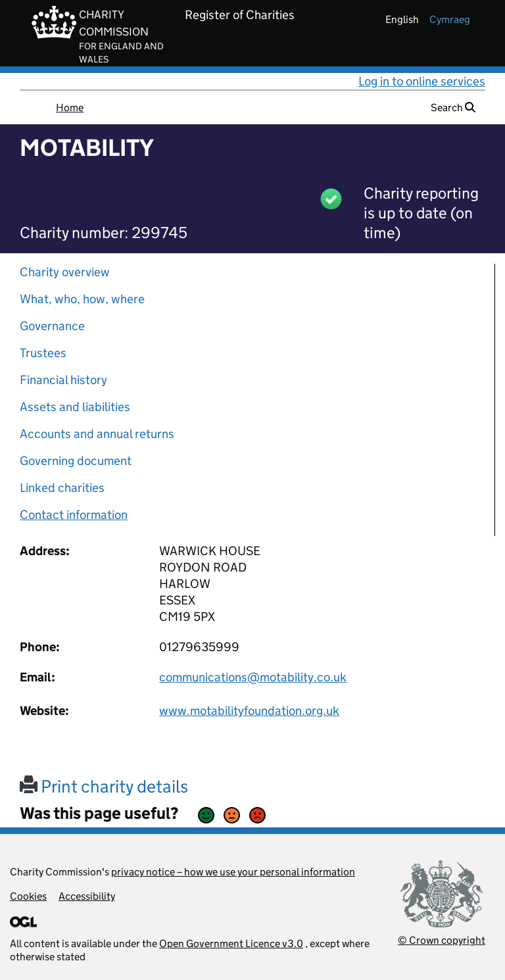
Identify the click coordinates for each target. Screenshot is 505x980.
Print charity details (104, 786)
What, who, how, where (82, 299)
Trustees (43, 353)
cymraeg (450, 19)
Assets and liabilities (75, 407)
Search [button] (453, 108)
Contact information (74, 515)
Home (70, 108)
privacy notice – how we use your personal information (233, 872)
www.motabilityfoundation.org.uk (249, 711)
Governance (52, 326)
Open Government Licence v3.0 (231, 943)
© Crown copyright (442, 940)
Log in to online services (422, 81)
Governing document (76, 461)
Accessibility (87, 896)
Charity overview (65, 272)
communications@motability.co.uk (253, 677)
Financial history (63, 380)
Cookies (28, 896)
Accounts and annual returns (97, 434)
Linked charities (62, 488)
